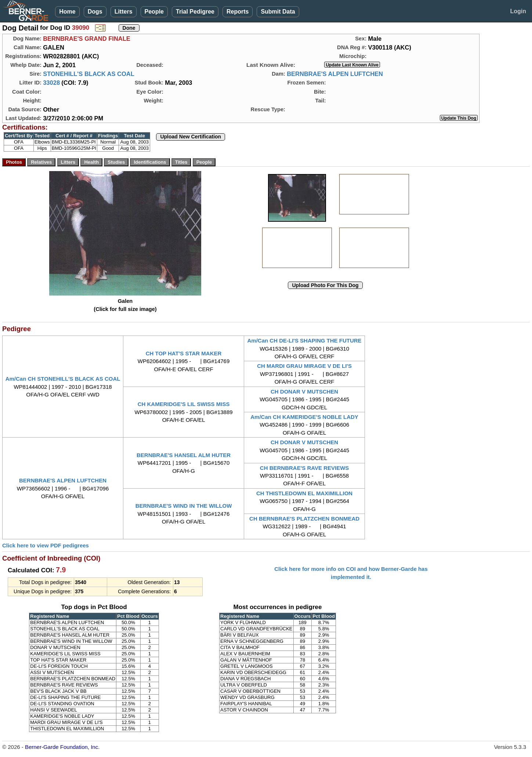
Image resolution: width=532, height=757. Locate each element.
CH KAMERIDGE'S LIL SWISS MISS (184, 404)
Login (518, 11)
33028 (51, 83)
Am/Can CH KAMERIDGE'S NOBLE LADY (304, 417)
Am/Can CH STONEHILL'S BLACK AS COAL (63, 379)
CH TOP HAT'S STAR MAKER (184, 353)
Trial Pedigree (195, 12)
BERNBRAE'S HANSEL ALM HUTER (184, 455)
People (154, 12)
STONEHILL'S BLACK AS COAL (89, 74)
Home (67, 12)
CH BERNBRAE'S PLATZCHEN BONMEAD (304, 519)
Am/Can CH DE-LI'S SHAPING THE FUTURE (305, 341)
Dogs (95, 12)
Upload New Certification (191, 137)
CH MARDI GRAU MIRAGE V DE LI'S (304, 366)
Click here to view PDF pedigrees (46, 545)
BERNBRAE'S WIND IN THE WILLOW (184, 506)
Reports (238, 12)
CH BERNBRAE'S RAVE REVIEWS (304, 468)
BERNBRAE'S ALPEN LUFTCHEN (335, 74)
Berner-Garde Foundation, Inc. (62, 747)
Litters (124, 12)
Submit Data (278, 12)
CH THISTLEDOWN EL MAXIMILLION (304, 493)
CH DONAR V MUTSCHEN (304, 392)
